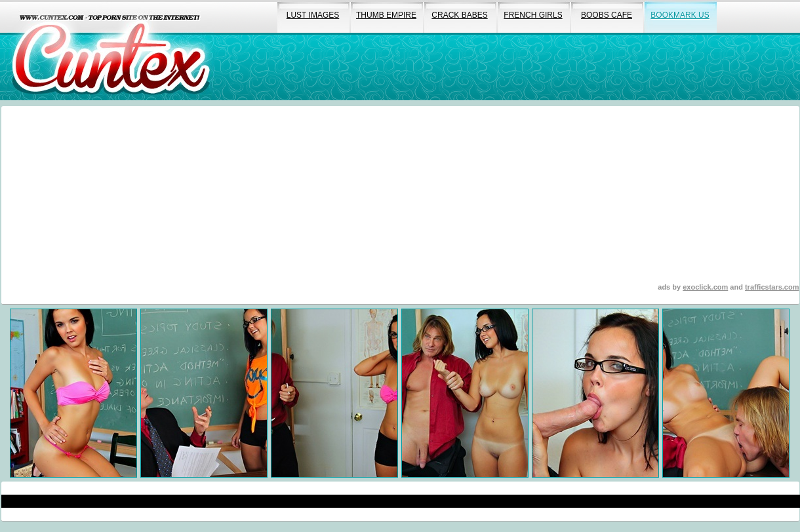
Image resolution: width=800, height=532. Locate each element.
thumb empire (386, 15)
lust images (313, 15)
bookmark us (680, 15)
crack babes (459, 15)
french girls (533, 15)
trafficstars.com (772, 287)
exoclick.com (705, 287)
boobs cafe (607, 15)
